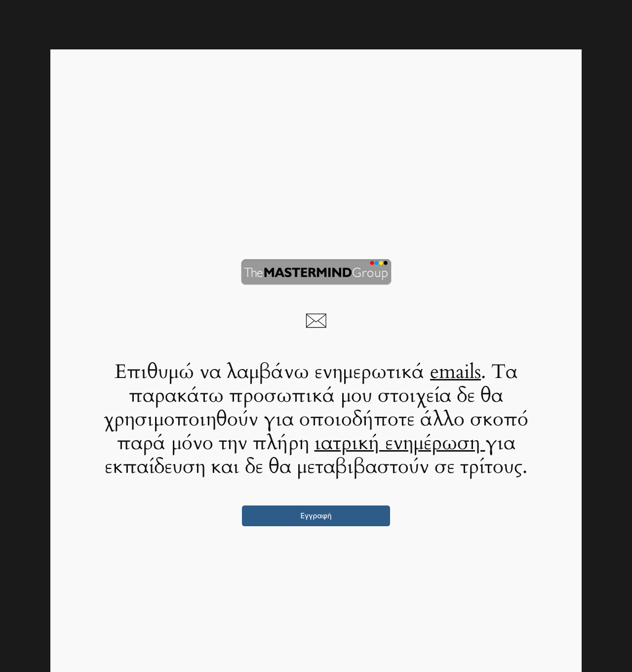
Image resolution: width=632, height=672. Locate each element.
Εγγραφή (316, 516)
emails (455, 372)
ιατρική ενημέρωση (400, 443)
